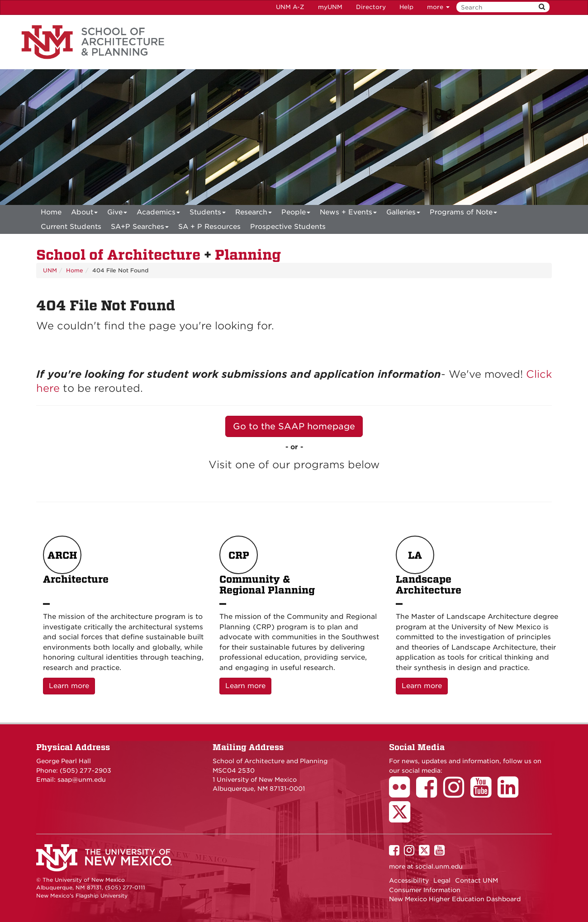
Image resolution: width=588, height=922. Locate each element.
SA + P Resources (209, 227)
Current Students (71, 227)
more (438, 7)
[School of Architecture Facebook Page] (430, 794)
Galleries (403, 214)
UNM (50, 270)
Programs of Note (463, 214)
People (296, 214)
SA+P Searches (140, 228)
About (84, 214)
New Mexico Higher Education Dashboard (455, 899)
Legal (442, 880)
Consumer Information (425, 890)
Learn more (72, 685)
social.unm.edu (439, 866)
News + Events (348, 214)
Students (208, 214)
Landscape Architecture (429, 566)
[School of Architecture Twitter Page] (403, 818)
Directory (371, 7)
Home (51, 212)
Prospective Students (288, 227)
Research (254, 214)
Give (117, 214)
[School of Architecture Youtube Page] (484, 794)
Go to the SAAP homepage (294, 426)
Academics (158, 214)
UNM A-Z (290, 7)
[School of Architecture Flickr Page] (403, 794)
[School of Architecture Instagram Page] (457, 794)
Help (406, 7)
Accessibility (409, 880)
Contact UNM (477, 880)
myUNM (330, 7)
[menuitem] (51, 212)
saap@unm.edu (82, 779)
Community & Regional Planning (267, 566)
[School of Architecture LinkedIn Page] (511, 794)
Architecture (76, 566)
